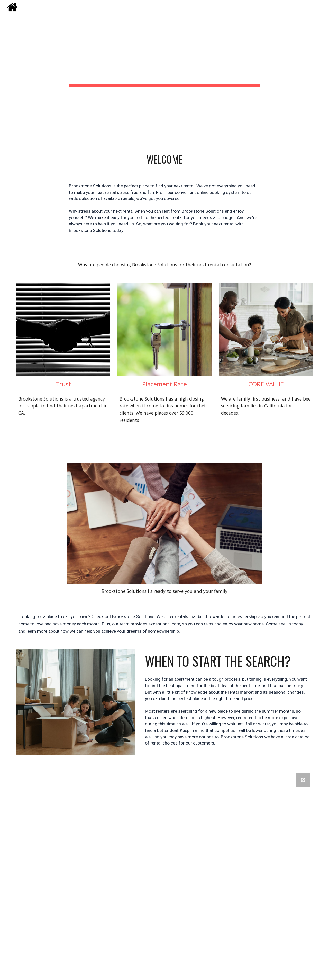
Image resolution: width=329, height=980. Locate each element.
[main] (164, 60)
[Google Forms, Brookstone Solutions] (177, 874)
